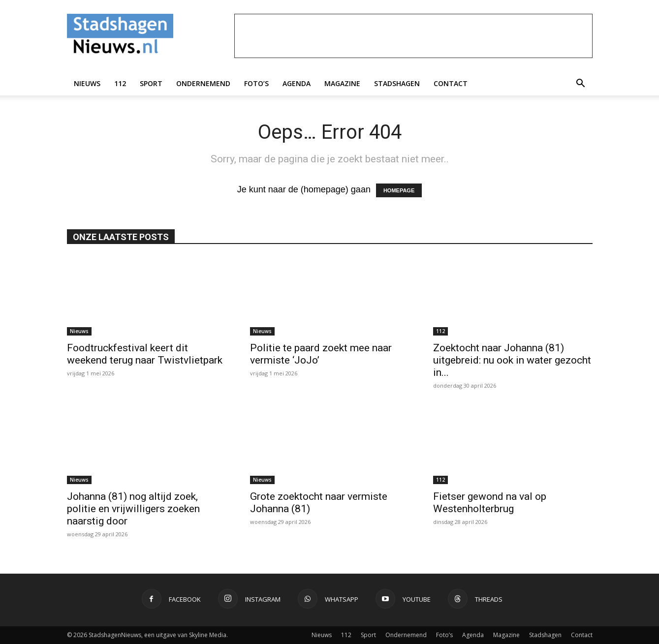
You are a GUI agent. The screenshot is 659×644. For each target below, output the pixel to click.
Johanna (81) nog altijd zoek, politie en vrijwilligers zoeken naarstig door (133, 509)
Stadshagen (397, 83)
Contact (451, 83)
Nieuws (87, 83)
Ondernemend (203, 83)
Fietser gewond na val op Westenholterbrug (490, 503)
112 (120, 83)
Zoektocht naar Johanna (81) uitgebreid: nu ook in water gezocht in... (512, 360)
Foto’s (256, 83)
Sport (151, 83)
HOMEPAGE (399, 190)
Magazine (342, 83)
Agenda (297, 83)
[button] (581, 84)
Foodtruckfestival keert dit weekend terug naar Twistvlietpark (145, 354)
